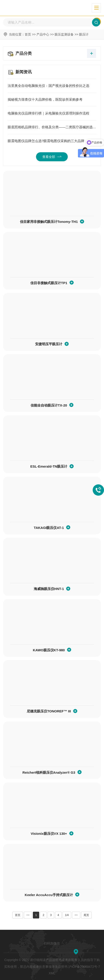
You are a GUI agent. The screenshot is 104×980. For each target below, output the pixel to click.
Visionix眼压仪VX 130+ (49, 834)
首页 (28, 34)
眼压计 (84, 34)
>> (76, 915)
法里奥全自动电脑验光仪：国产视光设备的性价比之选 (52, 86)
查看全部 (52, 157)
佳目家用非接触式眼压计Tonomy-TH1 (49, 222)
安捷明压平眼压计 (49, 344)
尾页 (86, 915)
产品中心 (43, 34)
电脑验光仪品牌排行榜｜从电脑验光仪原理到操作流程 (52, 113)
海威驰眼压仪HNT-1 (49, 589)
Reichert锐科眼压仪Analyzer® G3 (49, 772)
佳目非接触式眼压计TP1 (49, 283)
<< (28, 915)
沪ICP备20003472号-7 (84, 967)
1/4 (67, 915)
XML (52, 973)
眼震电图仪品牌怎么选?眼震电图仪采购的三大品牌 (52, 141)
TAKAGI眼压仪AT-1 (49, 528)
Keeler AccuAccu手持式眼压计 (49, 895)
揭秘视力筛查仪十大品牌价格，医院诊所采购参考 (52, 100)
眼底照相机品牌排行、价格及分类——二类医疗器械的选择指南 (52, 127)
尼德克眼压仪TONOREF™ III (49, 711)
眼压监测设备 (64, 34)
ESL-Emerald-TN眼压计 (49, 466)
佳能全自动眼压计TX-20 (49, 405)
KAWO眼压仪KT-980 (49, 650)
